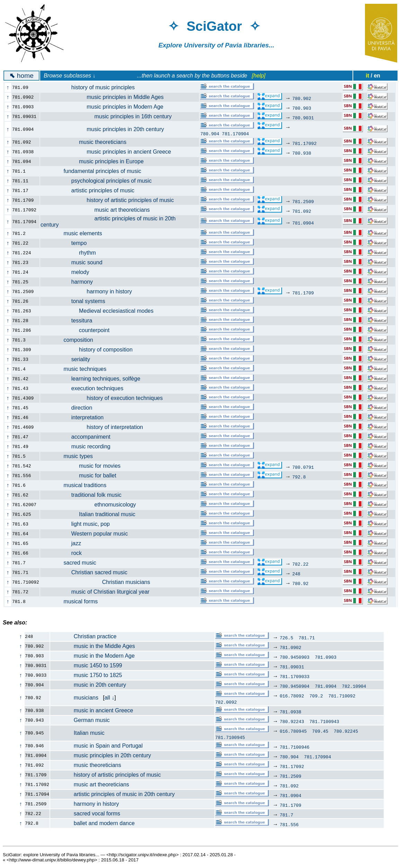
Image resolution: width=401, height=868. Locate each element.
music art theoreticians (99, 210)
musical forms (73, 601)
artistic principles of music (91, 190)
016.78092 (292, 696)
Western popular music (88, 534)
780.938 (302, 153)
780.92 (300, 583)
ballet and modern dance (93, 823)
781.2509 (303, 201)
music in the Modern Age (93, 656)
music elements (75, 233)
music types (70, 456)
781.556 (289, 824)
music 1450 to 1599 (86, 665)
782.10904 (354, 686)
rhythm (72, 253)
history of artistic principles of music (111, 200)
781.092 (302, 211)
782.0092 (226, 702)
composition (71, 340)
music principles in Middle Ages (106, 97)
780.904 (210, 134)
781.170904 (235, 134)
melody (69, 272)
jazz (65, 543)
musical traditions (77, 485)
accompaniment (79, 437)
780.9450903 (295, 657)
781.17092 (304, 143)
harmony (70, 282)
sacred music (72, 563)
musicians (74, 698)
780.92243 (292, 721)
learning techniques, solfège (94, 379)
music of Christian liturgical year (99, 592)
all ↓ (109, 698)
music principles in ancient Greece (110, 152)
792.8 (299, 477)
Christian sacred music (88, 572)
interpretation (76, 417)
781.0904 (303, 223)
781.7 (287, 815)
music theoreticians (87, 142)
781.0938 (291, 712)
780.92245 (346, 731)
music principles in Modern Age (106, 107)
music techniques (77, 369)
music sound (75, 262)
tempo (68, 243)
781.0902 (291, 647)
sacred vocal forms (85, 814)
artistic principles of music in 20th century (113, 794)
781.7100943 (324, 721)
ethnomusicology (92, 505)
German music (80, 720)
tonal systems (77, 301)
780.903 (302, 108)
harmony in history (90, 291)
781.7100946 (295, 747)
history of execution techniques (105, 398)
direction (70, 408)
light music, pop (79, 524)
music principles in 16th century (110, 116)
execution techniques (86, 388)
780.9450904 (295, 686)
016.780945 (293, 731)
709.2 (316, 696)
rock (65, 553)
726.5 (287, 638)
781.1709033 (295, 676)
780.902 (302, 98)
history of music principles (91, 87)
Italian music (78, 733)
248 (296, 574)
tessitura (70, 321)
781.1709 (303, 293)
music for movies (84, 466)
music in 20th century (88, 685)
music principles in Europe (96, 161)
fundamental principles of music (95, 171)
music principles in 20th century (106, 129)
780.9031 (303, 118)
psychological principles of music (100, 181)
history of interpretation (96, 427)
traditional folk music (85, 495)
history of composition (90, 350)
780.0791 (303, 467)
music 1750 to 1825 (86, 675)
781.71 (307, 638)
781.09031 (292, 667)
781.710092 (342, 696)
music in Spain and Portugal (97, 746)
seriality (69, 359)
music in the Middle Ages (93, 646)
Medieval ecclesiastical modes (101, 311)
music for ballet (82, 476)
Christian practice (83, 636)
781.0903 (326, 657)
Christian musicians (99, 582)
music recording (79, 446)
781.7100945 (230, 737)
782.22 (300, 564)
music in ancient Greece (92, 710)
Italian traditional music (92, 514)
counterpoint (79, 330)
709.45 (320, 731)
